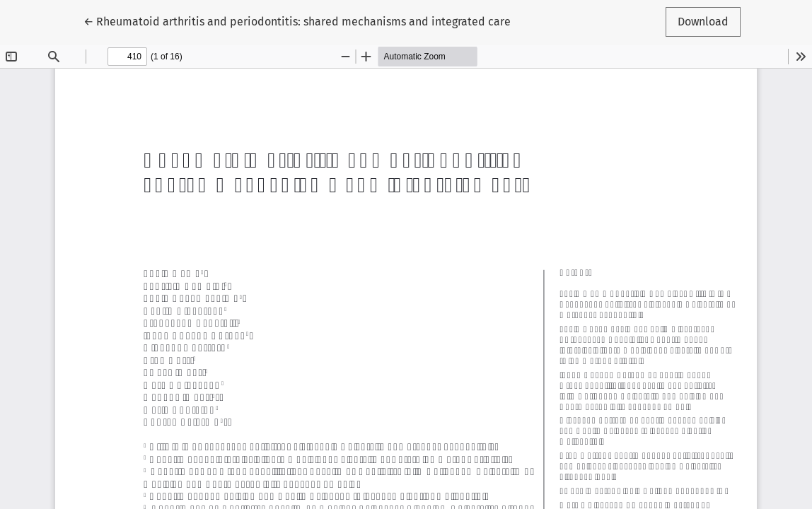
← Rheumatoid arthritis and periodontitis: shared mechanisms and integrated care (297, 21)
